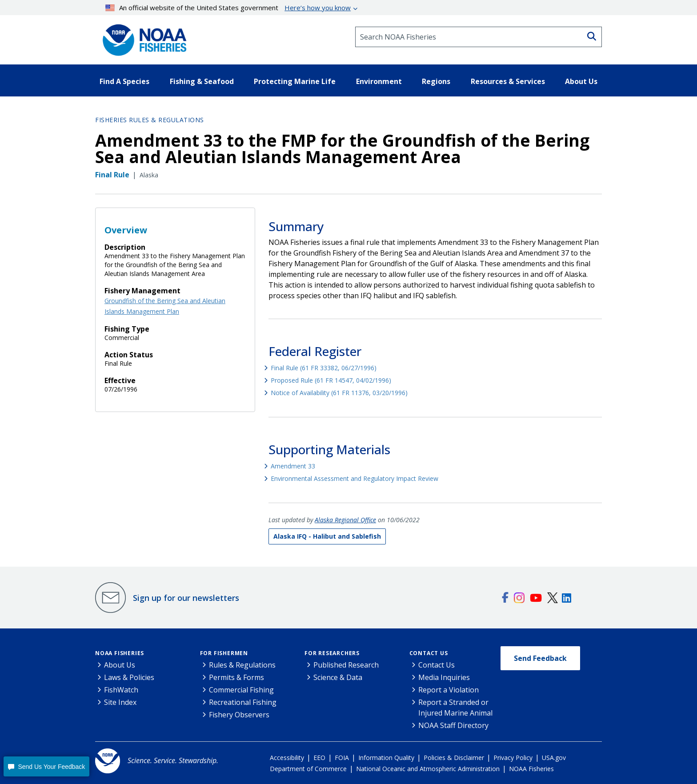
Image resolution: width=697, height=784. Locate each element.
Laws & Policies (129, 677)
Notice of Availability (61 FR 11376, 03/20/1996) (339, 393)
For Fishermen (224, 653)
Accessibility (287, 758)
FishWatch (121, 690)
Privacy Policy (513, 758)
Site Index (120, 702)
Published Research (346, 665)
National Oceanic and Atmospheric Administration (428, 769)
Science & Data (338, 677)
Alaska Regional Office (345, 520)
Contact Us (429, 653)
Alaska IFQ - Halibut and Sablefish (327, 536)
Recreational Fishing (243, 702)
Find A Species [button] (124, 81)
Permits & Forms (236, 677)
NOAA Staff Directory (453, 725)
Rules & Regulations (242, 665)
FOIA (342, 758)
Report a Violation (449, 690)
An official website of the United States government (228, 8)
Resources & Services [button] (508, 81)
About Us (120, 665)
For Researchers (332, 653)
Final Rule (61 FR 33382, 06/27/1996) (324, 368)
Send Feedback (540, 658)
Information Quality (386, 758)
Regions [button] (436, 81)
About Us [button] (581, 81)
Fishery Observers (239, 715)
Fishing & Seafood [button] (202, 81)
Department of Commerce (308, 769)
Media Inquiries (444, 677)
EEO (319, 758)
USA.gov (554, 758)
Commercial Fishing (241, 690)
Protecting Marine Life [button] (295, 81)
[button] (46, 766)
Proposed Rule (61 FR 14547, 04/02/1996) (331, 380)
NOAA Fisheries (120, 653)
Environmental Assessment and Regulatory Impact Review (355, 478)
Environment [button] (379, 81)
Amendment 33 (293, 466)
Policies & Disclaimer (454, 758)
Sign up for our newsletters (186, 598)
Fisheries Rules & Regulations (150, 120)
